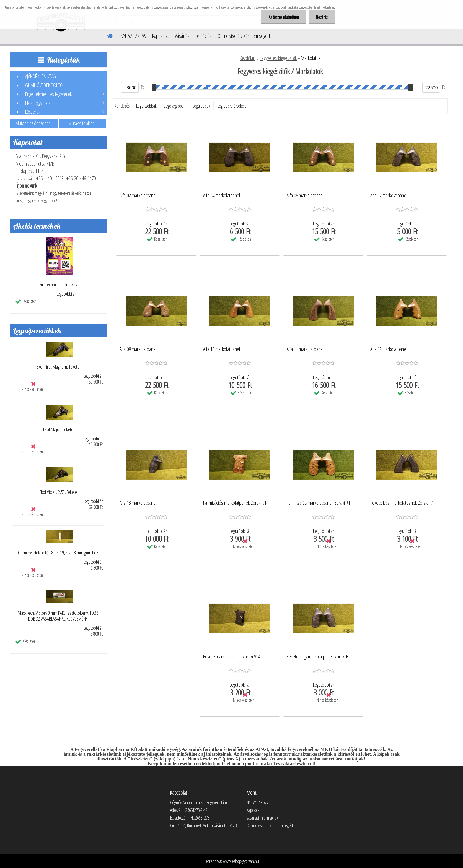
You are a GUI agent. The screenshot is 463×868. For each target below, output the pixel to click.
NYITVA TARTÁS (133, 36)
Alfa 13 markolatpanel (138, 503)
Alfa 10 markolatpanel (222, 349)
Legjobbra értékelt (232, 106)
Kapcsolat (160, 36)
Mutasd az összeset (33, 123)
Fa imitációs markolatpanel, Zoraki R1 (318, 503)
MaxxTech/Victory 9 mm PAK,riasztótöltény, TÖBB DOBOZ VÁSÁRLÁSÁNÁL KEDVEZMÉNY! (58, 616)
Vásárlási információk (193, 36)
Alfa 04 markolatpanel (222, 196)
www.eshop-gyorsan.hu (241, 861)
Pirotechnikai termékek (58, 285)
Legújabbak (201, 106)
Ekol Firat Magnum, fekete (58, 367)
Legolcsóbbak (146, 106)
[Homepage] (106, 35)
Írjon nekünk (27, 186)
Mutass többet (81, 123)
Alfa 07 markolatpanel (389, 196)
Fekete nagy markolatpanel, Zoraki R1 (319, 657)
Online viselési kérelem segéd (244, 36)
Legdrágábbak (175, 106)
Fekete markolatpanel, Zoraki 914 (232, 657)
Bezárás (322, 17)
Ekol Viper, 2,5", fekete (58, 492)
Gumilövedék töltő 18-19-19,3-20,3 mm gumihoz (58, 553)
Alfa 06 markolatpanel (305, 196)
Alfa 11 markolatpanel (305, 349)
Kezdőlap (248, 58)
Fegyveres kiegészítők (278, 58)
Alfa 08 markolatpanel (138, 349)
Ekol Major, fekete (58, 429)
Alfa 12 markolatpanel (389, 349)
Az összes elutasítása (284, 17)
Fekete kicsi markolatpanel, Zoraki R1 (402, 503)
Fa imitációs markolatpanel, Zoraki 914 (236, 503)
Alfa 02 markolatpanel (138, 196)
